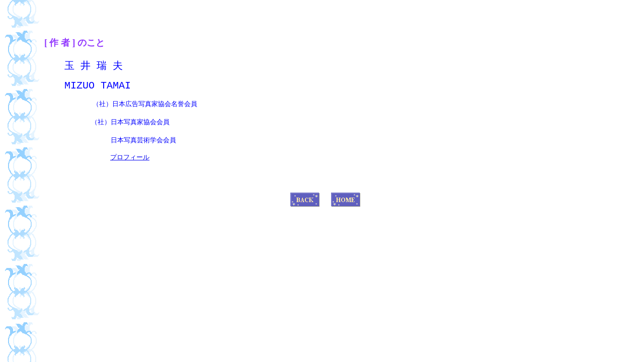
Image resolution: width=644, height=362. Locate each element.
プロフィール (130, 168)
